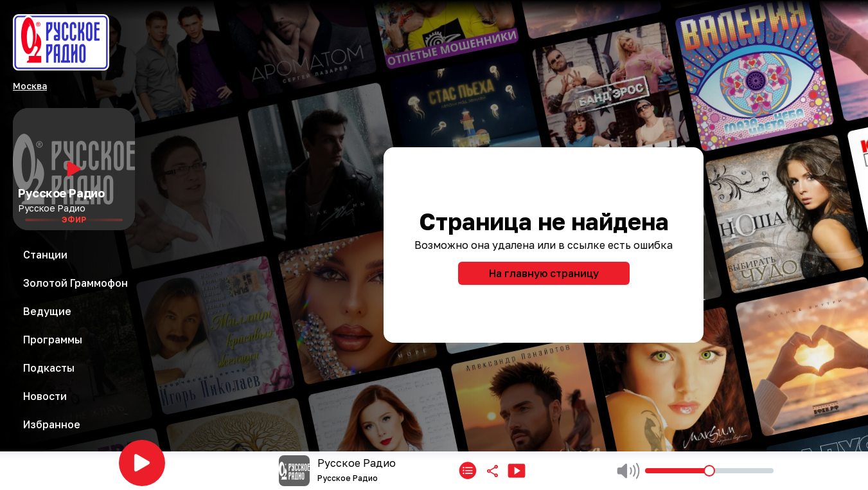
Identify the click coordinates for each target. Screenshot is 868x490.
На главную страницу (544, 273)
